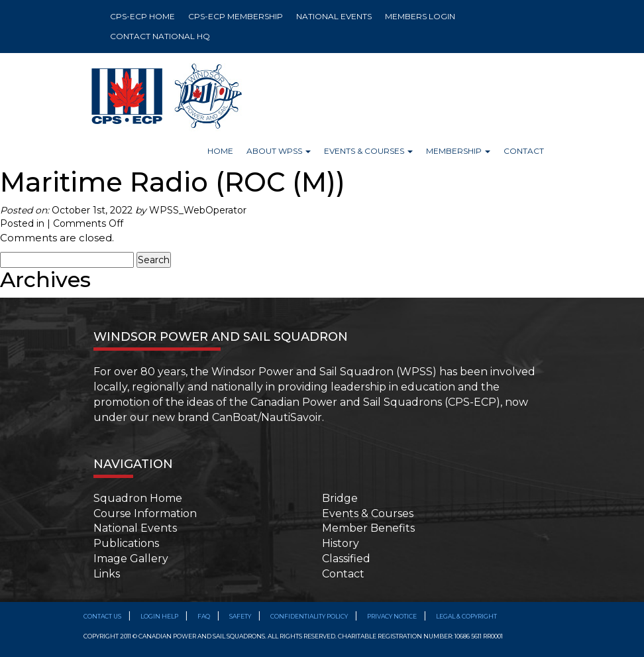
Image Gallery (131, 559)
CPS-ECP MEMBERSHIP (236, 16)
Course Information (145, 513)
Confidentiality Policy (309, 616)
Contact (524, 151)
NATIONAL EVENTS (334, 16)
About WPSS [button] (279, 151)
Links (107, 574)
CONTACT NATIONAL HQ (160, 36)
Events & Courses (368, 513)
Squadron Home (138, 498)
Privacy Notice (392, 616)
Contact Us (102, 616)
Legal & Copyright (466, 616)
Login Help (159, 616)
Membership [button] (458, 151)
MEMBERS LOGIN (420, 16)
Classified (346, 559)
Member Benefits (368, 528)
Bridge (340, 498)
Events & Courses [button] (368, 151)
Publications (126, 543)
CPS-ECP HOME (142, 16)
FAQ (204, 616)
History (341, 543)
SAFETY (240, 616)
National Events (135, 528)
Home (220, 151)
